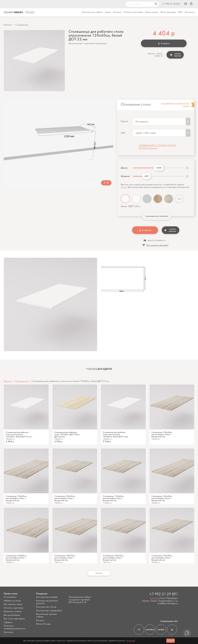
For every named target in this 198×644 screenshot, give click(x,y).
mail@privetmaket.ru (168, 604)
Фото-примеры (168, 12)
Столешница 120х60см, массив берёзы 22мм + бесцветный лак (162, 558)
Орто (124, 187)
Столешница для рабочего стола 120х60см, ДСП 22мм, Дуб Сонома (67, 435)
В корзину (164, 43)
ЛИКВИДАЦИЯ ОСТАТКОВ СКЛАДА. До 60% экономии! (158, 147)
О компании (10, 597)
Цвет (123, 133)
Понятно (171, 641)
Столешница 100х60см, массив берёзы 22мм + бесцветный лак (65, 498)
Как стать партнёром (14, 619)
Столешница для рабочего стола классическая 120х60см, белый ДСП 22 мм (19, 435)
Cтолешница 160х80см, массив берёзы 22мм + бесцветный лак (16, 558)
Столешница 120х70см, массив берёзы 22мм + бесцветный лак (113, 558)
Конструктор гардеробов (49, 611)
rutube (161, 629)
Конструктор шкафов (47, 597)
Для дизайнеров (12, 615)
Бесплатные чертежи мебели (46, 615)
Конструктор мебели (92, 12)
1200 (159, 168)
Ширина (125, 176)
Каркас (125, 121)
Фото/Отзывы (43, 624)
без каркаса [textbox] (142, 122)
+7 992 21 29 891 (171, 4)
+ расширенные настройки (157, 216)
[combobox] (162, 122)
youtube (150, 629)
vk (139, 629)
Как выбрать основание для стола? (175, 105)
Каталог (117, 12)
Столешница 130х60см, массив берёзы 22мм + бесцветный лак (162, 435)
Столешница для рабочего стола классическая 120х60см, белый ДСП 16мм (115, 435)
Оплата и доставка (14, 608)
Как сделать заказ (13, 604)
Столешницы (22, 25)
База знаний (152, 12)
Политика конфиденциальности (15, 627)
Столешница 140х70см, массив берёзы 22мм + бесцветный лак (65, 558)
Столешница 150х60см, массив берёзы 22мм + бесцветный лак (16, 498)
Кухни (108, 12)
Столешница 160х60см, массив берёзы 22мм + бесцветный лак (162, 498)
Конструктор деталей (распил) (47, 602)
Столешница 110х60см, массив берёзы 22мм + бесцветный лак (113, 498)
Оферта (8, 622)
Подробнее (130, 641)
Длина (124, 168)
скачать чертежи (176, 55)
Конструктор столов (46, 607)
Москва (154, 598)
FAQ (180, 12)
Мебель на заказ (12, 601)
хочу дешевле (94, 183)
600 (147, 176)
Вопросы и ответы (13, 612)
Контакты (190, 12)
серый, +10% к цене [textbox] (146, 133)
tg (172, 629)
